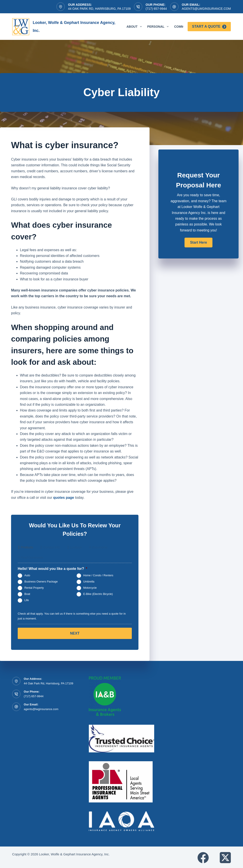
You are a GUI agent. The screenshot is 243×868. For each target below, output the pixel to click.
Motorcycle (90, 588)
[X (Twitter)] (225, 857)
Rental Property (34, 588)
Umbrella (89, 582)
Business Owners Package (41, 582)
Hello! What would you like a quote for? (52, 569)
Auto (27, 576)
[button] (198, 243)
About (135, 27)
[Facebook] (203, 857)
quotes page (64, 498)
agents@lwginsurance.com (206, 9)
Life (27, 600)
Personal (159, 27)
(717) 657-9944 (156, 9)
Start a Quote (209, 27)
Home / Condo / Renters (98, 576)
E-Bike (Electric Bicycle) (98, 594)
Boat (27, 594)
